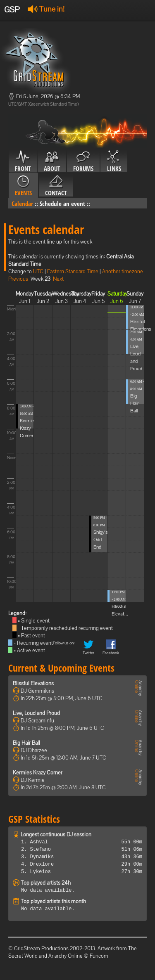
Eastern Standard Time (73, 271)
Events (23, 186)
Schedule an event (62, 204)
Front (23, 161)
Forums (83, 161)
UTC (38, 271)
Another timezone (123, 271)
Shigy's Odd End (100, 540)
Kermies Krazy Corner (28, 428)
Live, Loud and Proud (36, 713)
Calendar (22, 204)
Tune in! (46, 9)
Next (58, 279)
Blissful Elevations (33, 683)
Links (114, 161)
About (52, 161)
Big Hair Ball (134, 403)
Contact (56, 186)
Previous (18, 279)
